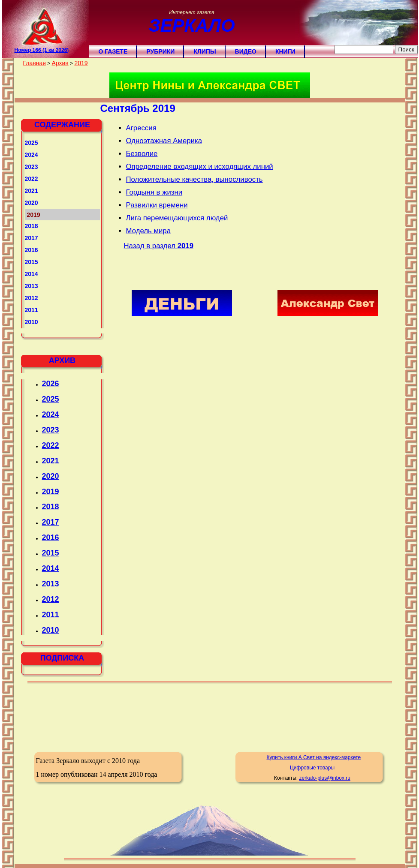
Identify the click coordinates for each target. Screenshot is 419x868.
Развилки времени (157, 205)
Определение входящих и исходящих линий (200, 167)
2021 (32, 191)
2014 (32, 274)
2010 (32, 322)
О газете (113, 51)
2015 (32, 262)
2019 (81, 63)
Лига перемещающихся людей (177, 218)
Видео (246, 51)
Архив (60, 63)
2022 (32, 179)
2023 (32, 167)
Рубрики (160, 51)
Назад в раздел (159, 246)
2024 (32, 155)
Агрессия (141, 128)
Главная (35, 63)
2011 (32, 310)
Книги (285, 51)
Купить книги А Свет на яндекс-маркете (313, 757)
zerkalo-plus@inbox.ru (325, 778)
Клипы (205, 51)
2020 (32, 203)
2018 (32, 226)
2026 (51, 384)
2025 (32, 143)
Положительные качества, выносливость (194, 179)
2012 (32, 298)
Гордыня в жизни (154, 192)
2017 (32, 238)
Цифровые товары (312, 768)
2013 (32, 286)
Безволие (142, 154)
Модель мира (148, 231)
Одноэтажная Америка (164, 141)
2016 (32, 250)
